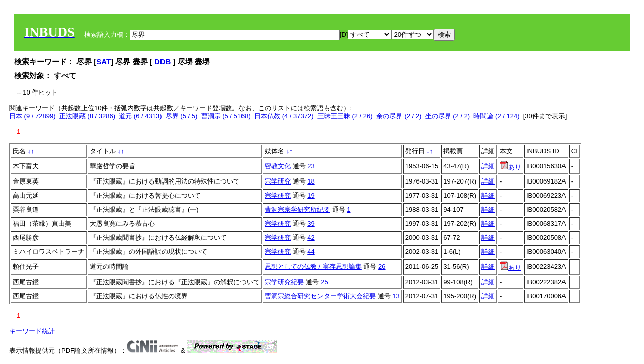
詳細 (488, 166)
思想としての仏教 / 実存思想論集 (313, 267)
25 (324, 282)
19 (311, 195)
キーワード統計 (32, 331)
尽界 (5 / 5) (182, 116)
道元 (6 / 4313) (140, 116)
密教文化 (278, 166)
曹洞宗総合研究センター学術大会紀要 (320, 296)
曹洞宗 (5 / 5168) (226, 116)
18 (311, 181)
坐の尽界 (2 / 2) (448, 116)
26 (382, 267)
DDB (164, 62)
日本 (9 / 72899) (32, 116)
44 (311, 252)
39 (311, 223)
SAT (103, 62)
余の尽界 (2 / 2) (399, 116)
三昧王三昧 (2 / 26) (345, 116)
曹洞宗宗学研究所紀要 (297, 209)
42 (311, 238)
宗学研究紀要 (284, 282)
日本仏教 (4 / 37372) (284, 116)
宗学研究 (278, 181)
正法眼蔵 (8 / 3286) (87, 116)
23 (311, 166)
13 (396, 296)
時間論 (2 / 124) (496, 116)
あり (510, 167)
